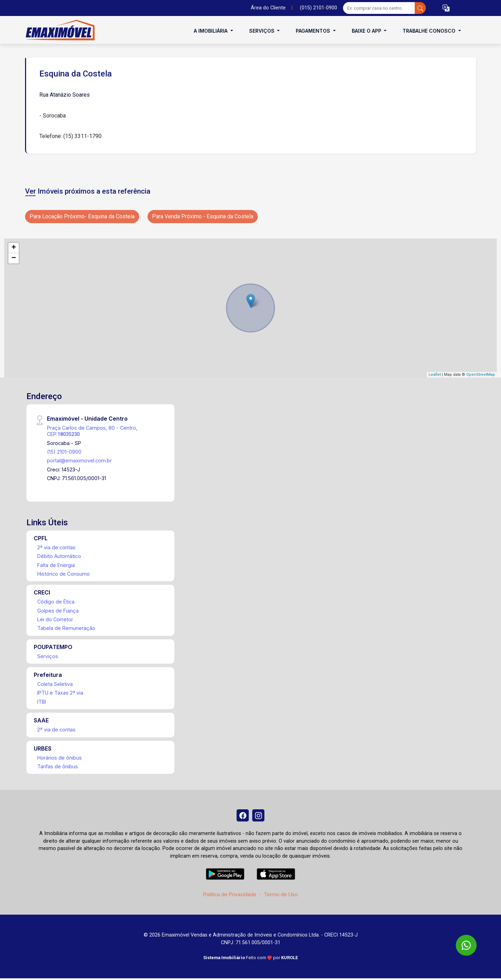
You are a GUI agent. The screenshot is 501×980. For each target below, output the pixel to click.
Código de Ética (56, 602)
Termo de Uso (281, 896)
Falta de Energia (56, 565)
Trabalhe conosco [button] (430, 31)
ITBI (42, 702)
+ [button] (14, 248)
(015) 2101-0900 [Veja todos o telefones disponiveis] (319, 8)
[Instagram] (259, 816)
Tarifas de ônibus (58, 766)
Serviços (48, 656)
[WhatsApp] (466, 945)
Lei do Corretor (55, 619)
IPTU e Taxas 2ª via (60, 693)
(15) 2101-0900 (64, 452)
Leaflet (435, 375)
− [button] (14, 258)
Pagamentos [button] (314, 31)
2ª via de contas (56, 547)
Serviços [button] (263, 31)
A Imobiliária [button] (211, 31)
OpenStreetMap (481, 375)
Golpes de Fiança (58, 611)
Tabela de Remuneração (66, 628)
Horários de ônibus (59, 758)
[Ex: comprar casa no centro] (379, 8)
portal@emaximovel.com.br (79, 460)
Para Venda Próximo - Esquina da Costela (203, 216)
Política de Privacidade (230, 896)
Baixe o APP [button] (367, 31)
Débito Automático (59, 556)
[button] (446, 8)
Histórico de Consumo (63, 574)
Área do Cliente (268, 8)
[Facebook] (242, 816)
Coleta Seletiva (55, 684)
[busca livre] (420, 8)
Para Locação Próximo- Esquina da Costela (82, 216)
